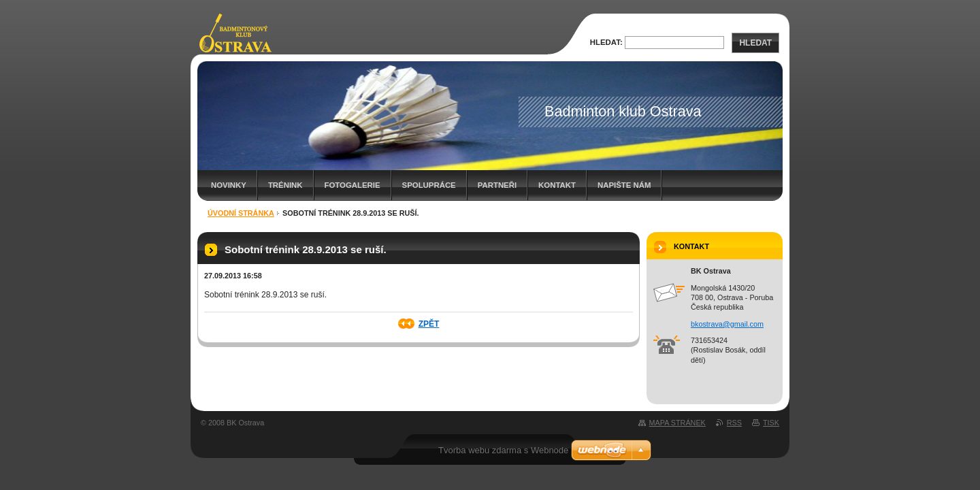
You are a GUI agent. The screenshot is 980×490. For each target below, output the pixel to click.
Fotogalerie (353, 185)
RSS (734, 423)
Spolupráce (429, 185)
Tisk (771, 423)
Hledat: (606, 42)
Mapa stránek (677, 423)
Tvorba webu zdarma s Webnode (503, 450)
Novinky (229, 185)
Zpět (429, 324)
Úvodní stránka (241, 213)
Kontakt (557, 185)
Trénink (285, 185)
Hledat (755, 43)
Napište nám (624, 185)
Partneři (497, 185)
